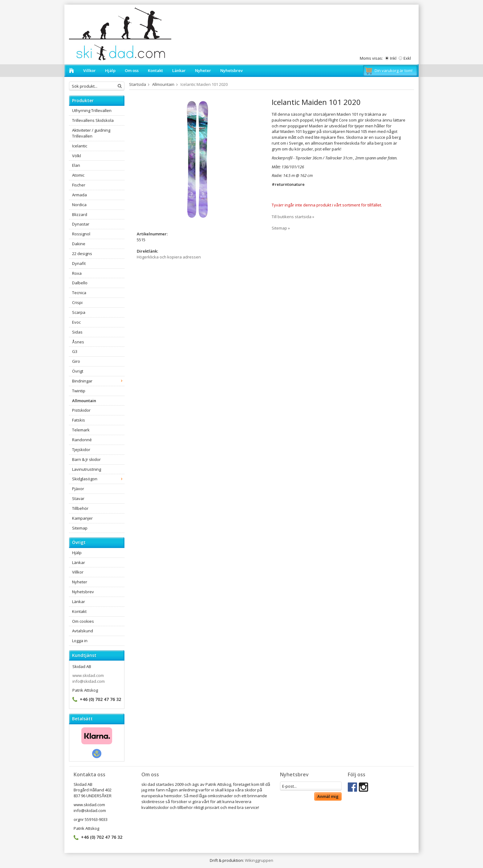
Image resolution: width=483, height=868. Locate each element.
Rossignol (81, 234)
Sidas (77, 332)
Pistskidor (81, 410)
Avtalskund (83, 631)
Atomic (78, 175)
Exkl (407, 58)
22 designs (82, 254)
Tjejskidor (81, 450)
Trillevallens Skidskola (93, 120)
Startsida (138, 84)
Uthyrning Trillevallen (92, 110)
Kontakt (155, 70)
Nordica (79, 205)
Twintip (79, 391)
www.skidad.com (88, 675)
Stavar (78, 498)
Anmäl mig (328, 796)
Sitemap (80, 528)
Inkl (393, 58)
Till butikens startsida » (293, 217)
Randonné (82, 440)
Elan (76, 165)
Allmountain (84, 401)
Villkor (89, 70)
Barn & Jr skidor (86, 459)
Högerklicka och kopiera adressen (169, 257)
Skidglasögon (98, 479)
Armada (79, 195)
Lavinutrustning (87, 469)
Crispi (77, 302)
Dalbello (80, 283)
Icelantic (80, 146)
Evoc (76, 322)
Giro (76, 361)
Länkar (179, 70)
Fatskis (79, 420)
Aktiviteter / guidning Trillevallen (91, 133)
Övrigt (78, 371)
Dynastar (81, 224)
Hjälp (110, 70)
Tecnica (79, 293)
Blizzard (80, 214)
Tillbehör (80, 508)
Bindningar (98, 381)
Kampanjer (82, 518)
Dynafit (79, 263)
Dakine (79, 244)
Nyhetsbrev (231, 70)
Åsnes (78, 342)
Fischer (79, 185)
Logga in (80, 641)
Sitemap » (281, 228)
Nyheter (203, 70)
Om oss (132, 70)
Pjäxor (78, 489)
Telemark (81, 430)
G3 (75, 351)
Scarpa (79, 312)
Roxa (77, 273)
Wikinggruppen (259, 860)
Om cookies (83, 621)
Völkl (77, 156)
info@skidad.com (89, 681)
